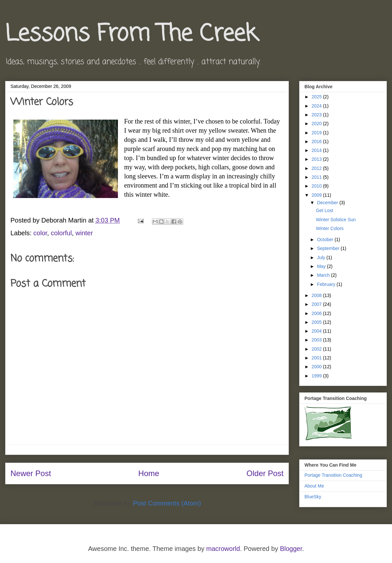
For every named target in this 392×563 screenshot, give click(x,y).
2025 (317, 97)
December (328, 203)
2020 (317, 124)
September (329, 248)
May (322, 266)
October (326, 240)
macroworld (223, 549)
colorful (61, 233)
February (327, 284)
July (322, 257)
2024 (317, 106)
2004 (317, 331)
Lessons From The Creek (131, 34)
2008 (317, 295)
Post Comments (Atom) (167, 503)
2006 (317, 313)
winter (84, 233)
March (324, 275)
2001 (317, 358)
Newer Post (31, 473)
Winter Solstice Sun (336, 220)
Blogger (291, 549)
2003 (317, 340)
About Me (314, 486)
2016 (317, 141)
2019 (317, 133)
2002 (317, 349)
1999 (317, 376)
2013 (317, 159)
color (40, 233)
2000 (317, 367)
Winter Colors (330, 228)
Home (149, 473)
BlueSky (313, 497)
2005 (317, 322)
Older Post (265, 473)
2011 (317, 177)
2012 (317, 168)
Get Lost (325, 210)
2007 (317, 304)
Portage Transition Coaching (333, 475)
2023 (317, 115)
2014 (317, 150)
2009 (317, 195)
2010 (317, 186)
